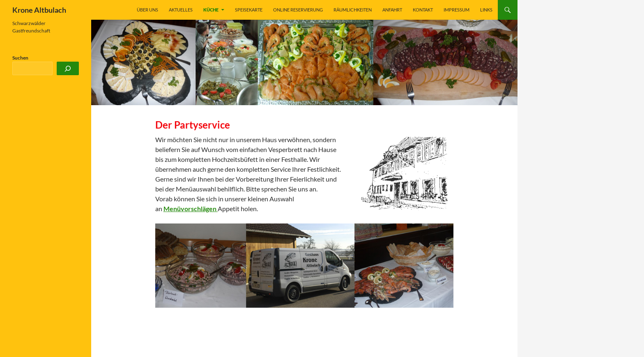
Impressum (457, 10)
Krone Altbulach (39, 10)
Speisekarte (249, 10)
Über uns (147, 10)
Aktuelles (181, 10)
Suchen (20, 58)
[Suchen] (68, 68)
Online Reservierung (298, 10)
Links (486, 10)
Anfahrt (392, 10)
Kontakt (423, 10)
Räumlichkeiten (353, 10)
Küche (211, 10)
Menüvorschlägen (191, 208)
